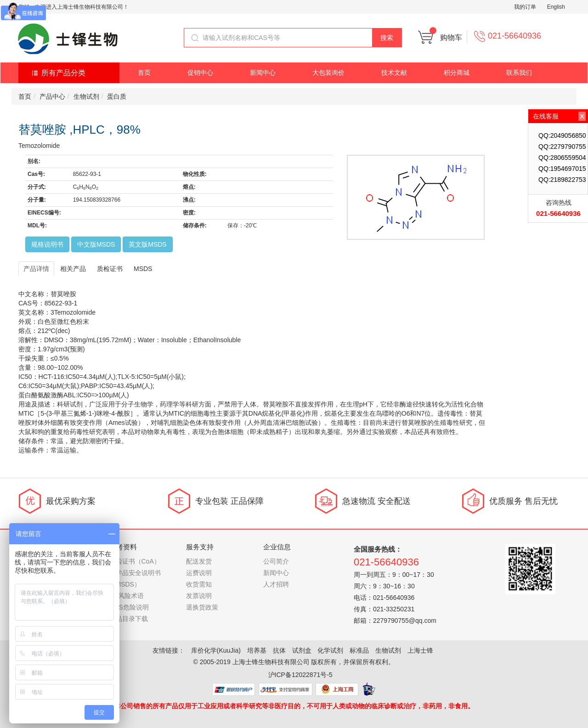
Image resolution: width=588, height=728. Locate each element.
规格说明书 (47, 244)
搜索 (387, 38)
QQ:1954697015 (562, 169)
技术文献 (394, 73)
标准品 (359, 650)
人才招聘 (276, 584)
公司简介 (276, 561)
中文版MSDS (96, 244)
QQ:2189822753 (562, 180)
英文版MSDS (147, 244)
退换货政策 (202, 607)
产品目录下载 (129, 619)
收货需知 (199, 584)
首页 (144, 73)
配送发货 (199, 561)
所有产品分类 (63, 73)
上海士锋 (420, 650)
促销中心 (200, 73)
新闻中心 (263, 73)
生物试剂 (86, 96)
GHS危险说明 (129, 607)
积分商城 (457, 73)
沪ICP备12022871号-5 (300, 675)
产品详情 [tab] (36, 269)
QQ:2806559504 (562, 158)
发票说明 (199, 596)
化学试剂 (330, 650)
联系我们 (519, 73)
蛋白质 (117, 96)
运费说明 (199, 573)
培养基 (257, 650)
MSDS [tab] (143, 269)
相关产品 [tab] (73, 269)
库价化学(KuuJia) (216, 650)
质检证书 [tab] (110, 269)
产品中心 (52, 96)
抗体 (279, 650)
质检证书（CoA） (135, 561)
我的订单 (525, 7)
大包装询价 (328, 73)
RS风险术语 (127, 596)
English (556, 7)
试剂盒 (302, 650)
